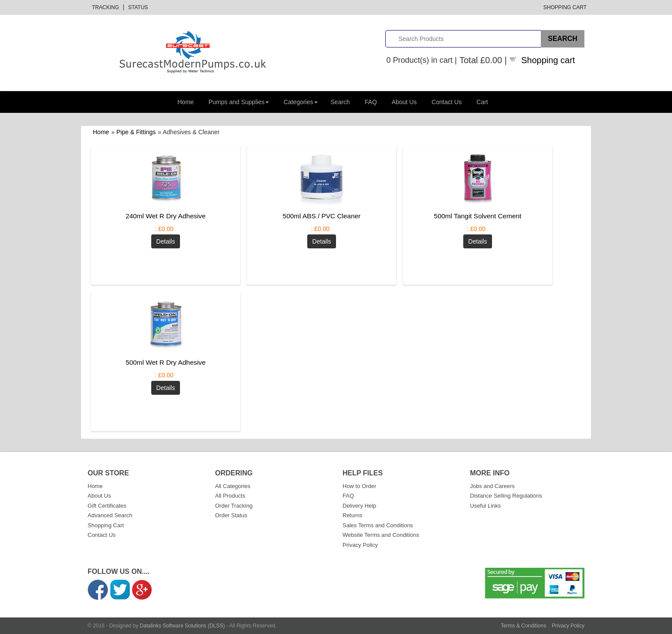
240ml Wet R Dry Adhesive (166, 216)
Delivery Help (359, 506)
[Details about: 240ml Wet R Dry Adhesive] (166, 241)
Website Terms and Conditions (381, 535)
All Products (230, 496)
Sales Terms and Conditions (378, 525)
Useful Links (486, 506)
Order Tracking (234, 506)
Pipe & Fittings (136, 132)
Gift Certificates (107, 506)
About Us (404, 102)
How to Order (359, 486)
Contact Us (446, 102)
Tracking (105, 7)
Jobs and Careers (493, 486)
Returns (353, 515)
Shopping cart (548, 60)
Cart (482, 102)
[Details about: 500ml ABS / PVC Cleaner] (322, 241)
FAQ (371, 102)
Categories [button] (301, 102)
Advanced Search (110, 515)
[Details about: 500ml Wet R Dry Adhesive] (166, 388)
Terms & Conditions (523, 626)
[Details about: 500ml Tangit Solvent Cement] (478, 241)
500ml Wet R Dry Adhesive (166, 362)
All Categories (233, 486)
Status (138, 7)
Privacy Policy (360, 545)
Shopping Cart (565, 7)
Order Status (231, 515)
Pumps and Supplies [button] (239, 102)
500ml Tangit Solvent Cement (478, 216)
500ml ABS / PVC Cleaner (322, 216)
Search (340, 102)
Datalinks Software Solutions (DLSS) (182, 626)
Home (185, 102)
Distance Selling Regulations (506, 496)
